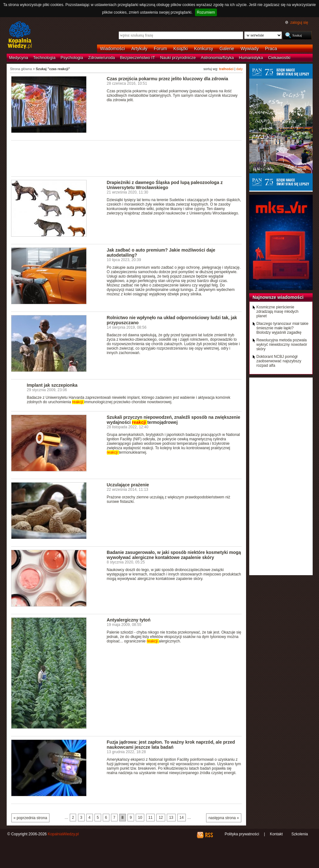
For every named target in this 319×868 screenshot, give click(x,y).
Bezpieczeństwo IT (137, 58)
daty (239, 69)
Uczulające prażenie (128, 485)
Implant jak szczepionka (52, 385)
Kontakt (276, 834)
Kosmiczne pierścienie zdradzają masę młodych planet (278, 312)
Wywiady (250, 49)
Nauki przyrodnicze (178, 58)
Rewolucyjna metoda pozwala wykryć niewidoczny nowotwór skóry (282, 345)
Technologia (44, 58)
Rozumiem (206, 12)
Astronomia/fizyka (217, 58)
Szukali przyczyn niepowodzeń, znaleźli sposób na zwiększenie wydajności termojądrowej (174, 420)
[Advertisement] (127, 158)
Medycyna (19, 58)
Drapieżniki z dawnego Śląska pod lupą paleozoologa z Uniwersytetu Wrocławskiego (165, 185)
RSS (209, 835)
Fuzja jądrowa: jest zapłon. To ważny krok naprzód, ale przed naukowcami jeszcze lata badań (171, 745)
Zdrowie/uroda (101, 58)
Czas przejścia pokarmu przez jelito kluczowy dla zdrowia (168, 79)
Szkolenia (300, 834)
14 (182, 818)
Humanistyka (251, 58)
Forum (160, 49)
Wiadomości (113, 49)
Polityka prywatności (242, 834)
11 (150, 818)
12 (161, 818)
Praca (271, 49)
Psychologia (72, 58)
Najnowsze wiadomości (278, 297)
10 (140, 818)
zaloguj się (299, 23)
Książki (181, 49)
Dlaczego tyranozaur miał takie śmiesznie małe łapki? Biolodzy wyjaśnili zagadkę (283, 328)
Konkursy (204, 49)
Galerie (227, 49)
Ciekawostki (279, 58)
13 (171, 818)
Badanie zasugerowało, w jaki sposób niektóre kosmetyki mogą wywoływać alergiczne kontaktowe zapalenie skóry (174, 555)
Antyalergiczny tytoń (129, 620)
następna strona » (224, 818)
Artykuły (139, 49)
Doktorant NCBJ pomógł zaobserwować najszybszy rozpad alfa (279, 361)
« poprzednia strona (30, 818)
